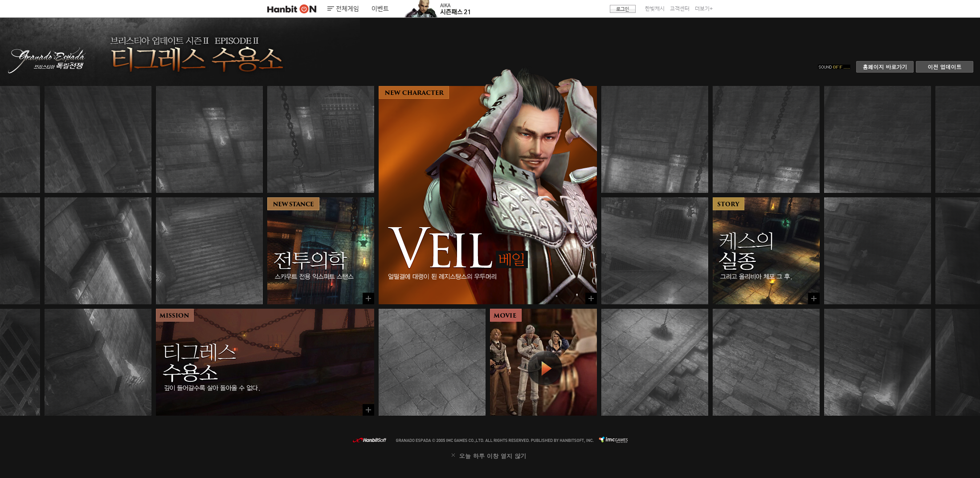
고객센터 (680, 9)
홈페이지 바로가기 (885, 67)
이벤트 (380, 9)
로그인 (623, 9)
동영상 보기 (543, 362)
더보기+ (704, 9)
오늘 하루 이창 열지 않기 (492, 456)
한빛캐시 (655, 9)
